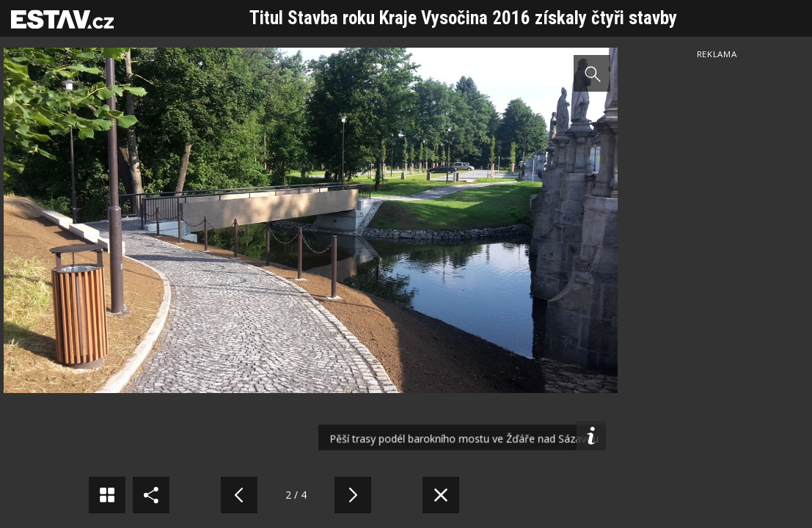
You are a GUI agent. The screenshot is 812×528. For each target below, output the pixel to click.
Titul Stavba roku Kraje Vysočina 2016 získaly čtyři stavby (463, 18)
